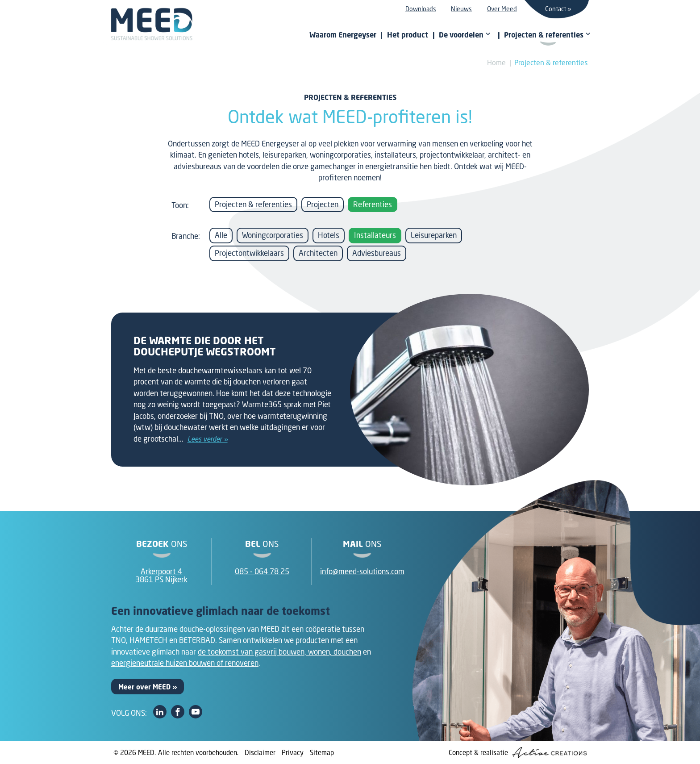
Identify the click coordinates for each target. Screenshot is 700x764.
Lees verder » (208, 439)
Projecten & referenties (551, 62)
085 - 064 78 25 (262, 571)
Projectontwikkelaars (249, 253)
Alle (221, 235)
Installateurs (375, 235)
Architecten (318, 253)
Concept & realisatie (518, 752)
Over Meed (502, 9)
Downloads (421, 9)
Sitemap (322, 752)
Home (496, 62)
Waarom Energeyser (343, 35)
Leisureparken (434, 235)
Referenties (373, 204)
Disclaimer (260, 752)
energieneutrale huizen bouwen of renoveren (185, 663)
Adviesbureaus (377, 253)
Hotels (329, 235)
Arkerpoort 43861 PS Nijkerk (161, 576)
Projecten (323, 204)
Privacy (293, 752)
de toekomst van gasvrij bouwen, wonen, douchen (279, 652)
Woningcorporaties (273, 235)
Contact (556, 9)
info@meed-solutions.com (362, 571)
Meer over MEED (144, 687)
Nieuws (461, 9)
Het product (408, 35)
